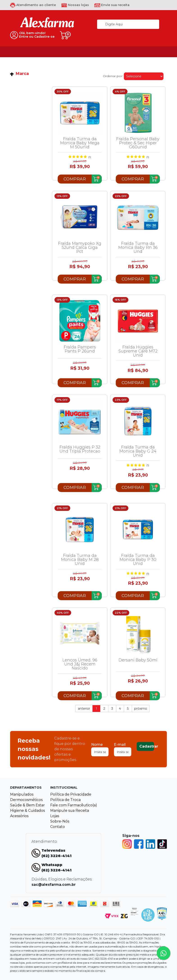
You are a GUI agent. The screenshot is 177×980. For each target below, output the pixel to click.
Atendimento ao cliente (33, 5)
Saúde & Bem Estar (27, 805)
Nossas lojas (75, 5)
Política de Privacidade (71, 794)
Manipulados (22, 794)
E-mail (120, 745)
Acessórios (19, 816)
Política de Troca (65, 800)
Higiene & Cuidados (27, 810)
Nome (97, 745)
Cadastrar (147, 746)
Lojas (55, 816)
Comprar (75, 179)
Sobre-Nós (60, 821)
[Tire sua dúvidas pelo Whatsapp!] (163, 953)
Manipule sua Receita (70, 810)
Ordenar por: (113, 76)
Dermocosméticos (26, 800)
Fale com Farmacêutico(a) (74, 805)
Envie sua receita (112, 5)
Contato (58, 827)
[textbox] (128, 24)
